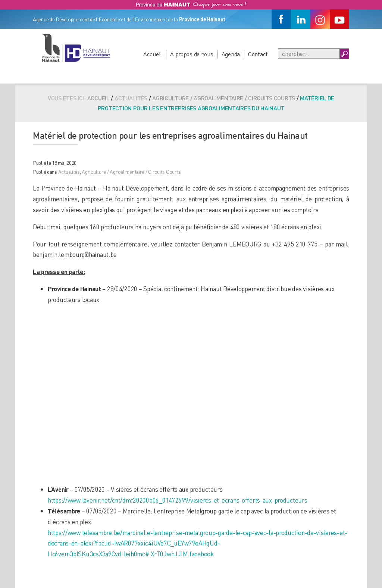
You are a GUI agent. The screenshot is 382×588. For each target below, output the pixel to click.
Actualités (69, 172)
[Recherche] (309, 54)
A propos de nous (192, 54)
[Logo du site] (76, 48)
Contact (258, 54)
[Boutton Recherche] (344, 54)
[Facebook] (281, 19)
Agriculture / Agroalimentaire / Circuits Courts (224, 98)
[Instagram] (320, 19)
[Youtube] (339, 19)
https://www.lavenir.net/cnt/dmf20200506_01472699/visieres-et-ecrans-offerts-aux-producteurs (178, 500)
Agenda (231, 54)
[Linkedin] (301, 19)
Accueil (153, 54)
